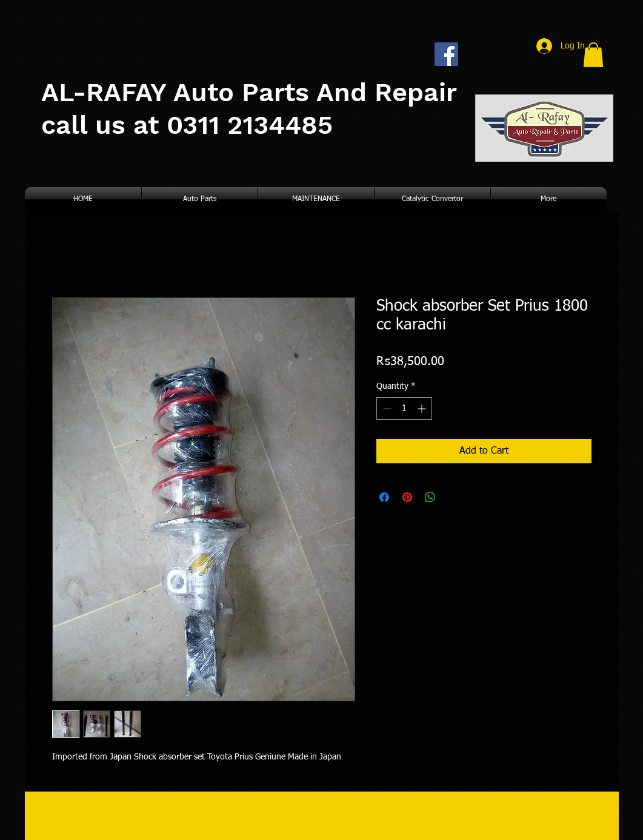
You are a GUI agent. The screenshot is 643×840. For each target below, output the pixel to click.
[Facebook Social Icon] (446, 54)
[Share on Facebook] (384, 497)
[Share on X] (453, 497)
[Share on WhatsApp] (430, 497)
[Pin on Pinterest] (407, 497)
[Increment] (423, 408)
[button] (593, 55)
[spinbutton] (404, 408)
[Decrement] (386, 408)
